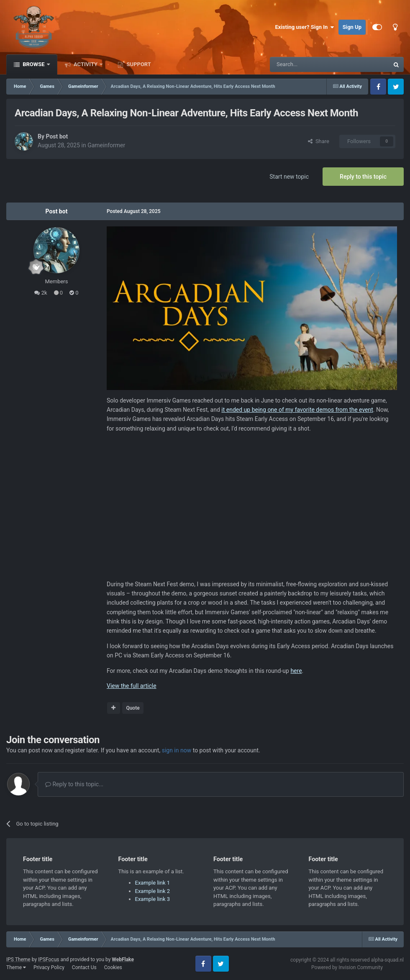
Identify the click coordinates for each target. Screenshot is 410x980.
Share (319, 141)
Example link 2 (153, 891)
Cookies (113, 967)
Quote (133, 708)
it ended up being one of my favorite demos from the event (297, 410)
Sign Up (352, 27)
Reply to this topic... (74, 784)
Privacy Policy (49, 967)
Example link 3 (153, 899)
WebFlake (123, 959)
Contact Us (84, 967)
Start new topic (289, 177)
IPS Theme (18, 959)
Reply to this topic (363, 177)
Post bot (57, 136)
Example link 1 (153, 883)
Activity (86, 64)
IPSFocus (49, 959)
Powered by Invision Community (347, 967)
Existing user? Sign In (305, 27)
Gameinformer (106, 145)
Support (138, 64)
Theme (16, 967)
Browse (34, 64)
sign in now (177, 750)
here (296, 671)
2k (41, 293)
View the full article (132, 686)
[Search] (310, 64)
